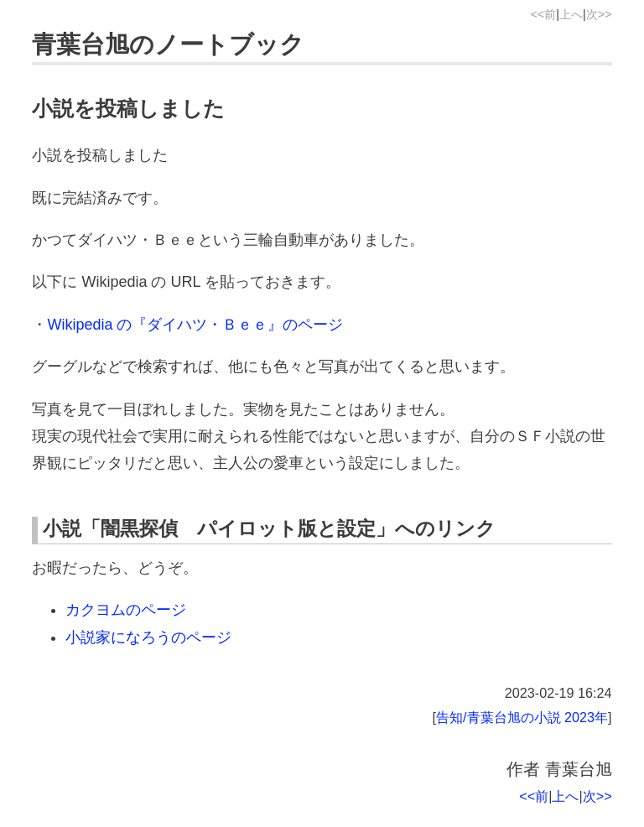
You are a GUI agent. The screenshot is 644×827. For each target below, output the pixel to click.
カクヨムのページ (126, 610)
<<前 (543, 14)
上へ (571, 14)
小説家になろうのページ (148, 637)
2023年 (586, 717)
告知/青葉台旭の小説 (499, 717)
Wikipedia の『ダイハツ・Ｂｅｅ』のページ (195, 325)
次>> (599, 14)
